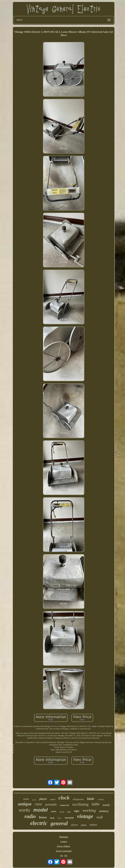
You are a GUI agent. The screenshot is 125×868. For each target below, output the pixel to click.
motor (93, 825)
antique (25, 804)
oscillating (80, 804)
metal (34, 800)
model (40, 810)
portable (51, 804)
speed (53, 799)
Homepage (64, 837)
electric (39, 823)
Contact (64, 842)
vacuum (69, 818)
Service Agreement (64, 851)
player (43, 799)
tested (106, 805)
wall (100, 817)
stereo (84, 825)
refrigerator (78, 799)
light (69, 812)
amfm (54, 811)
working (89, 810)
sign (77, 811)
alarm (74, 825)
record (62, 812)
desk (52, 818)
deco (60, 818)
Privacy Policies (64, 846)
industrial (64, 805)
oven (26, 799)
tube (96, 804)
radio (30, 816)
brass (43, 817)
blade (91, 799)
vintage (85, 816)
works (24, 810)
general (59, 823)
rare (38, 804)
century (104, 811)
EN (62, 856)
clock (64, 798)
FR (66, 856)
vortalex (101, 799)
